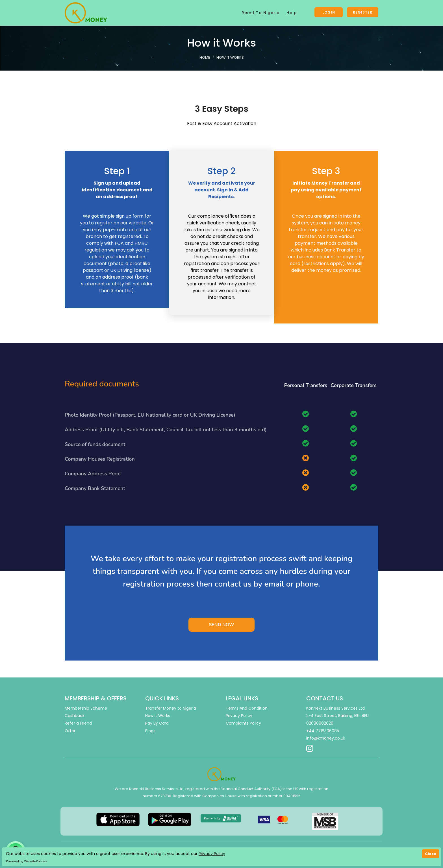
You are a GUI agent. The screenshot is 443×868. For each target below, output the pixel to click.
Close (431, 854)
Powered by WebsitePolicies (26, 861)
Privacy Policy (212, 854)
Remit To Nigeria (261, 13)
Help (292, 13)
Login (329, 12)
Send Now (221, 625)
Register (363, 12)
